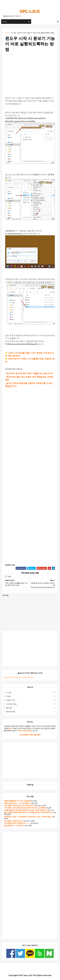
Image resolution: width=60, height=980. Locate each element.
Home (7, 33)
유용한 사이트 (11, 700)
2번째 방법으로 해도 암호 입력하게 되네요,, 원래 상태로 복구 (26, 810)
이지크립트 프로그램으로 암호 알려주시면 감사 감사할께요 (25, 808)
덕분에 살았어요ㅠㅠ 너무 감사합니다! (18, 803)
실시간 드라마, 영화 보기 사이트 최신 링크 (19, 677)
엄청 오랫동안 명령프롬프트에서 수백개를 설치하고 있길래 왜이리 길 (29, 812)
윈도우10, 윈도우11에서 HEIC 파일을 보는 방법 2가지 (30, 373)
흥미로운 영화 (11, 712)
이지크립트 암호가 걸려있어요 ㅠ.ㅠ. (17, 823)
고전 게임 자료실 (11, 704)
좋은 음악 (9, 708)
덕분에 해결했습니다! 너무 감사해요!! (17, 801)
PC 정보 (14, 33)
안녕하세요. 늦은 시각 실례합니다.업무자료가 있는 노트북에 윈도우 (28, 817)
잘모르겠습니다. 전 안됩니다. (14, 826)
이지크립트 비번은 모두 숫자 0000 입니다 (19, 805)
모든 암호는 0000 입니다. (14, 821)
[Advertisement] (30, 74)
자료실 (8, 696)
